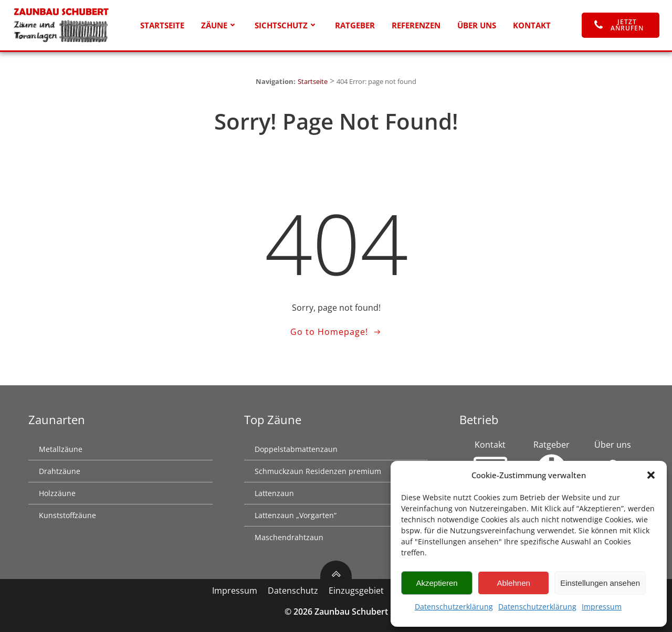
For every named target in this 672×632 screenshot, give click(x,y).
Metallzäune (61, 449)
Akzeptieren (437, 583)
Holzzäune (57, 493)
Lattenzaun (274, 493)
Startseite (162, 25)
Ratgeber (355, 25)
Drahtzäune (60, 471)
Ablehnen (513, 583)
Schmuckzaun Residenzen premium (318, 471)
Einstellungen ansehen (600, 583)
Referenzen (416, 25)
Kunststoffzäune (67, 515)
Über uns (477, 25)
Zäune (219, 25)
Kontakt (532, 25)
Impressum (602, 607)
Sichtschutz (286, 25)
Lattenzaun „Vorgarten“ (296, 515)
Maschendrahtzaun (289, 537)
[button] (651, 475)
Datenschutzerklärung (454, 607)
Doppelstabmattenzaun (296, 449)
